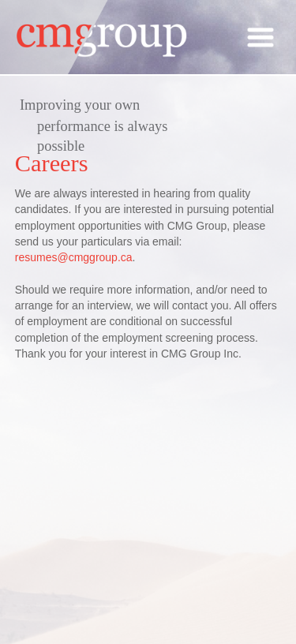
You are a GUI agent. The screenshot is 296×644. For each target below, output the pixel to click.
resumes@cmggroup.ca (74, 257)
